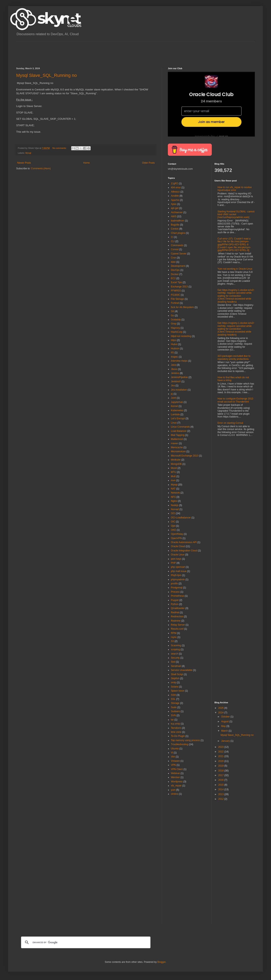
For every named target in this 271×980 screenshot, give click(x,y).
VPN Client (177, 769)
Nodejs (175, 505)
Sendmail (176, 666)
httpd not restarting (181, 336)
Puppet (175, 600)
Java (173, 365)
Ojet (173, 526)
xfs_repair (176, 786)
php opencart (178, 567)
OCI (173, 513)
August (225, 721)
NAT (173, 489)
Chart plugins (178, 233)
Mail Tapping (178, 435)
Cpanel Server (179, 254)
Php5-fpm (176, 575)
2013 (221, 794)
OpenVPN (176, 538)
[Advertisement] (90, 51)
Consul (175, 249)
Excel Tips (176, 282)
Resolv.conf (177, 629)
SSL (173, 699)
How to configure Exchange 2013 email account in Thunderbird (236, 400)
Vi (172, 753)
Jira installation (179, 390)
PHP (173, 563)
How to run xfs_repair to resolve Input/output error (235, 189)
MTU (174, 472)
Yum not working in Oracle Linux (235, 269)
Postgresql (177, 588)
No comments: (60, 148)
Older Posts (148, 163)
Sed (173, 662)
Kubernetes (177, 410)
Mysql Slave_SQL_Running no (47, 75)
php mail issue (179, 571)
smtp (174, 682)
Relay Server (178, 625)
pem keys (176, 559)
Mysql (28, 153)
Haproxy (175, 328)
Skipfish (175, 678)
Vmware (175, 761)
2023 (221, 747)
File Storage (177, 299)
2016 (221, 780)
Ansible (175, 196)
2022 (221, 752)
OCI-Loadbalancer (181, 518)
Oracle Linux (178, 555)
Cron (174, 258)
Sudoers (175, 711)
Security (175, 658)
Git (172, 311)
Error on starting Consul (230, 423)
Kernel (174, 406)
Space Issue (178, 691)
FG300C (175, 295)
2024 (221, 713)
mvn (173, 480)
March (225, 731)
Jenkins (175, 373)
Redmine (176, 621)
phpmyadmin (178, 580)
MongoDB (176, 464)
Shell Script (177, 674)
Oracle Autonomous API (184, 542)
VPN (173, 765)
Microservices (178, 451)
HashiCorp (177, 332)
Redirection (177, 617)
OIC (173, 522)
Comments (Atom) (41, 168)
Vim (173, 757)
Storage (175, 703)
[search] (85, 942)
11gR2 (174, 183)
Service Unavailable (182, 670)
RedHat (175, 612)
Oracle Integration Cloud (184, 551)
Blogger (161, 962)
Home (87, 163)
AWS (174, 216)
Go (173, 316)
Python (175, 604)
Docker (175, 274)
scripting (175, 649)
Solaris (175, 687)
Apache (175, 200)
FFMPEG (176, 291)
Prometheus (177, 596)
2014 (221, 789)
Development (178, 266)
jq (172, 394)
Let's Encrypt (178, 418)
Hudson (175, 349)
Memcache (177, 447)
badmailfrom (178, 221)
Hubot (174, 344)
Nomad (175, 509)
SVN (173, 715)
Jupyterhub (177, 402)
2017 (221, 775)
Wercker (175, 777)
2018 (221, 771)
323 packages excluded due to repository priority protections (234, 357)
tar (172, 720)
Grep (174, 324)
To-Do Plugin (178, 736)
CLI (173, 241)
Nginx (174, 501)
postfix (174, 584)
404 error (176, 188)
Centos (175, 229)
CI (172, 237)
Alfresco (175, 192)
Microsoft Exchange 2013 (185, 456)
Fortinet (175, 303)
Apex (174, 204)
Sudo (174, 707)
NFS (173, 497)
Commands (177, 245)
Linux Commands (180, 427)
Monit (174, 468)
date (173, 262)
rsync (174, 637)
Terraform (176, 728)
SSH (173, 695)
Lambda (175, 414)
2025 (221, 708)
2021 (221, 756)
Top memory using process (185, 740)
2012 (221, 799)
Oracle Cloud (178, 546)
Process (175, 592)
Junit (173, 398)
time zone (176, 732)
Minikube (176, 460)
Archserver (177, 212)
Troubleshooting (180, 744)
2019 (221, 766)
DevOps (175, 270)
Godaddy (176, 320)
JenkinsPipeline (179, 377)
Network (175, 493)
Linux (174, 423)
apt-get (175, 208)
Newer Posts (24, 163)
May (224, 726)
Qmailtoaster (178, 608)
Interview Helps (179, 361)
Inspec (174, 357)
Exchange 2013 (179, 287)
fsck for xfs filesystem (182, 307)
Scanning (176, 645)
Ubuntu (175, 749)
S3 (172, 641)
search (175, 654)
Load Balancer (179, 431)
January (226, 741)
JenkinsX (176, 381)
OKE (173, 530)
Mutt (173, 476)
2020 (221, 761)
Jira (173, 386)
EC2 (173, 278)
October (226, 717)
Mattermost (177, 439)
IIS (172, 353)
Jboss (174, 369)
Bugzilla (175, 225)
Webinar (175, 773)
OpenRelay (177, 534)
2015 (221, 785)
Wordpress (177, 782)
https (174, 340)
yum (173, 790)
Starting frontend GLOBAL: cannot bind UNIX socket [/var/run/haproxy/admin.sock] (236, 215)
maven (175, 443)
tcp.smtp (175, 724)
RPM (174, 633)
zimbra (175, 794)
